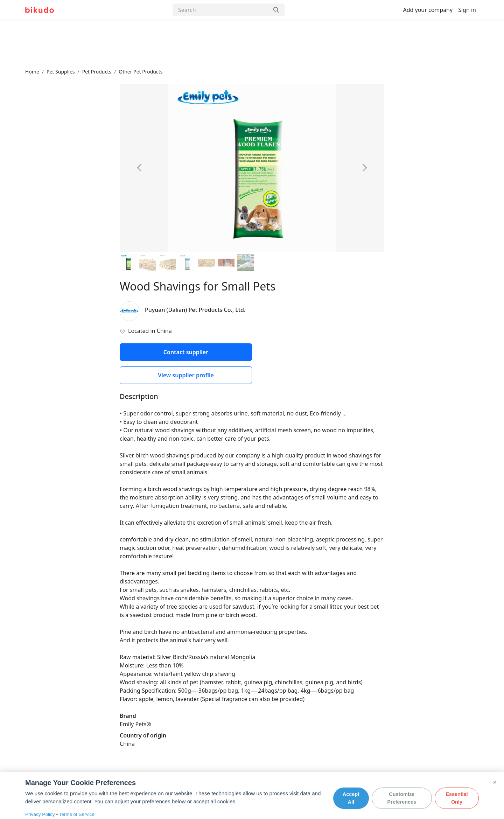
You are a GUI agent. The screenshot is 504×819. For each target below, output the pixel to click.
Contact (57, 786)
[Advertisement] (252, 44)
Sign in (467, 10)
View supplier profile (186, 375)
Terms (123, 786)
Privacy (100, 786)
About (32, 786)
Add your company (428, 10)
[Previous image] (139, 168)
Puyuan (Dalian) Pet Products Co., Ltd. (195, 310)
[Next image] (365, 168)
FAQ (78, 786)
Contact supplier (186, 352)
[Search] (221, 10)
